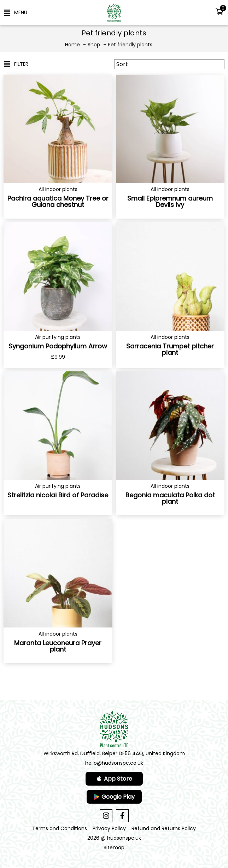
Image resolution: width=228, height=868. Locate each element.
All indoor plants (58, 189)
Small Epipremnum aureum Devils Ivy (170, 201)
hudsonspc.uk (124, 838)
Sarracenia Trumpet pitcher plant (170, 349)
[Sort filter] (169, 64)
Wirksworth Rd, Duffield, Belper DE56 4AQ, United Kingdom (114, 753)
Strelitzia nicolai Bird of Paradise (58, 495)
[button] (15, 12)
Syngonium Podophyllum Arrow (58, 346)
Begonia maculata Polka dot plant (170, 498)
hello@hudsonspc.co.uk (114, 763)
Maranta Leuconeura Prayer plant (58, 646)
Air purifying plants (58, 337)
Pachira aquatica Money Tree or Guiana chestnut (58, 201)
